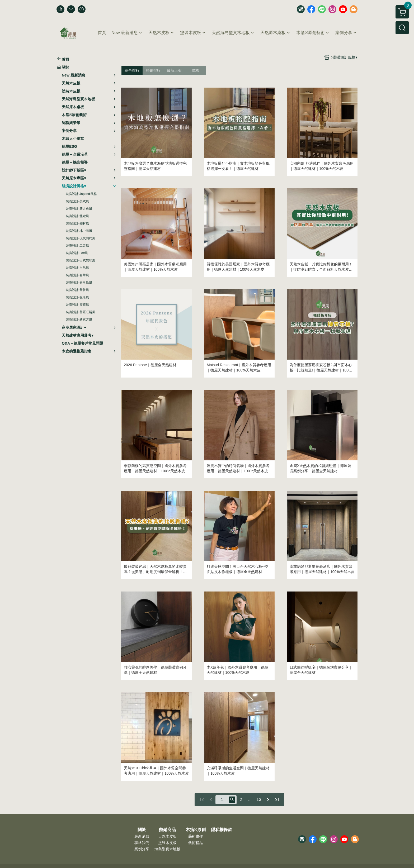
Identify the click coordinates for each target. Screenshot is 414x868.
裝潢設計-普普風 (77, 290)
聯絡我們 (142, 843)
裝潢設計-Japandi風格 (81, 194)
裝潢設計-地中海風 (79, 231)
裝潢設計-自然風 (77, 268)
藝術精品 (196, 843)
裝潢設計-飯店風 (77, 297)
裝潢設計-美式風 (77, 201)
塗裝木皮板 (167, 843)
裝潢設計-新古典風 (79, 209)
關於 (142, 830)
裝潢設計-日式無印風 (81, 260)
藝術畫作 (196, 836)
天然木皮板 (167, 836)
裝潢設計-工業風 (77, 246)
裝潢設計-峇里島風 (79, 283)
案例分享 (142, 849)
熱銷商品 (167, 830)
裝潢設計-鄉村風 (77, 223)
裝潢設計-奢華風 (77, 275)
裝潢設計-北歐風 (77, 216)
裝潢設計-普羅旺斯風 (81, 312)
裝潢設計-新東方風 (79, 319)
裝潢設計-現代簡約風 (81, 238)
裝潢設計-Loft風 (77, 253)
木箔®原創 (196, 830)
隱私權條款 (222, 830)
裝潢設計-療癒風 (77, 305)
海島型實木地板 (167, 849)
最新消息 (142, 836)
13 (259, 800)
